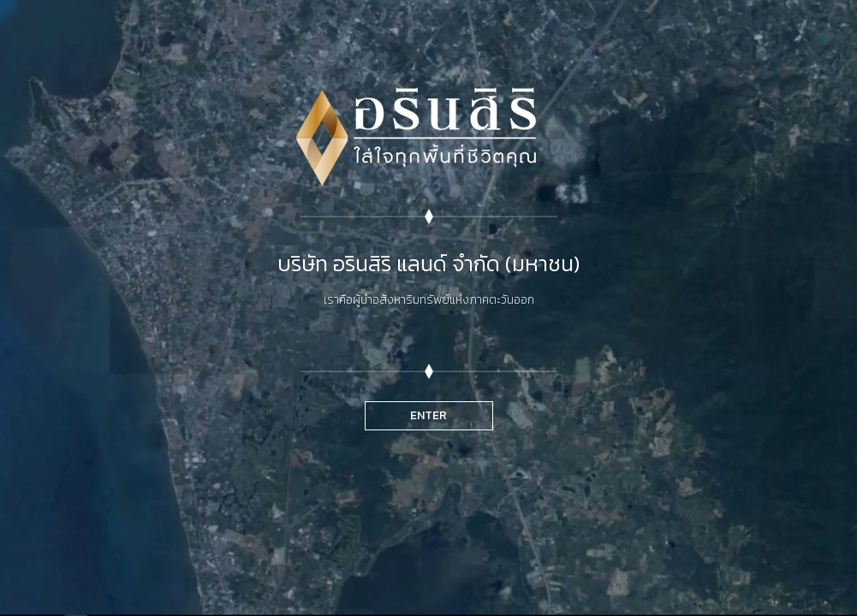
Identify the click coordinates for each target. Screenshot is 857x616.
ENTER (428, 415)
